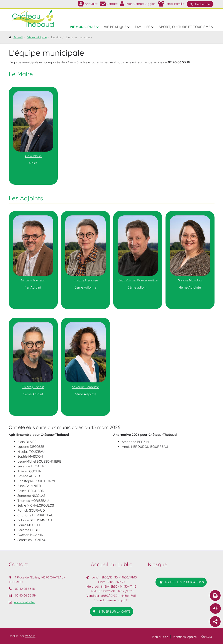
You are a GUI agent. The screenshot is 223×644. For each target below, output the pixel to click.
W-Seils (30, 636)
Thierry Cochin (33, 387)
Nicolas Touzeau (33, 280)
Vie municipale (83, 27)
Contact (207, 637)
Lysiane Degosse (85, 280)
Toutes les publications (181, 582)
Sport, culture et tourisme (185, 27)
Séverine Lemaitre (85, 387)
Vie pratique (115, 27)
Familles (143, 27)
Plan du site (160, 637)
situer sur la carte (111, 612)
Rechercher (200, 4)
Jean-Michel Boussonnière (138, 280)
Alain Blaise (33, 156)
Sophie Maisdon (190, 280)
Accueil (18, 37)
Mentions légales (185, 637)
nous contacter (25, 602)
